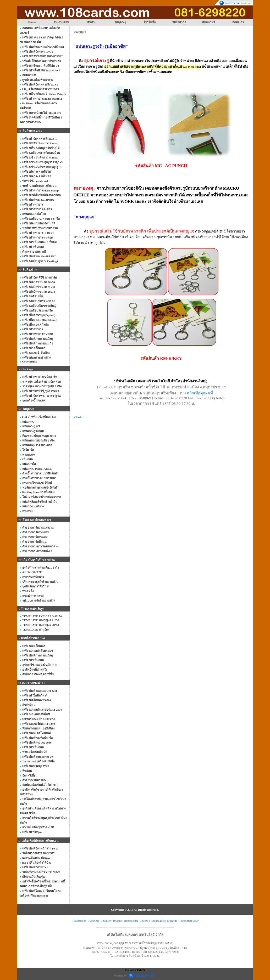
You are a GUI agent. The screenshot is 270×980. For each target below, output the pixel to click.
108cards (172, 921)
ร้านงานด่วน (61, 22)
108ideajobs (79, 921)
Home (32, 22)
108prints (93, 921)
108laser (106, 921)
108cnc (144, 921)
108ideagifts (157, 921)
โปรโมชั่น (150, 22)
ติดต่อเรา (238, 22)
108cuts (117, 921)
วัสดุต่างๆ (120, 22)
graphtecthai (131, 921)
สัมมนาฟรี (209, 22)
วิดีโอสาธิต (179, 22)
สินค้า (91, 22)
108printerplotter (189, 921)
